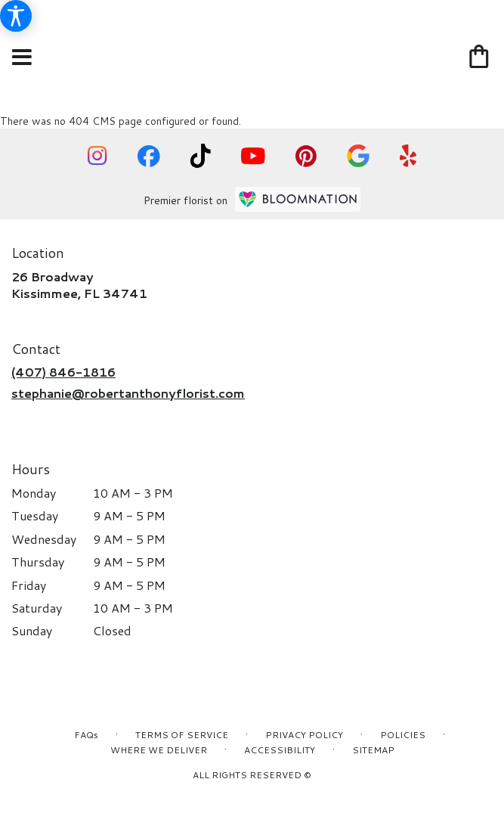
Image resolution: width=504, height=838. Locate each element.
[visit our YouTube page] (253, 156)
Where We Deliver (159, 750)
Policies (403, 735)
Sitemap (373, 750)
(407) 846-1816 (63, 372)
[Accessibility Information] (16, 16)
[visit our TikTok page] (201, 156)
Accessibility (280, 750)
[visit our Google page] (358, 156)
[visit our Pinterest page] (306, 156)
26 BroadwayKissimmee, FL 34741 (79, 285)
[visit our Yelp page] (408, 156)
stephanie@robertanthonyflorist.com (128, 393)
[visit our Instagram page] (97, 156)
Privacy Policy (304, 735)
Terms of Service (182, 735)
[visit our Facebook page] (149, 156)
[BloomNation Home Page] (298, 199)
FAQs (86, 735)
